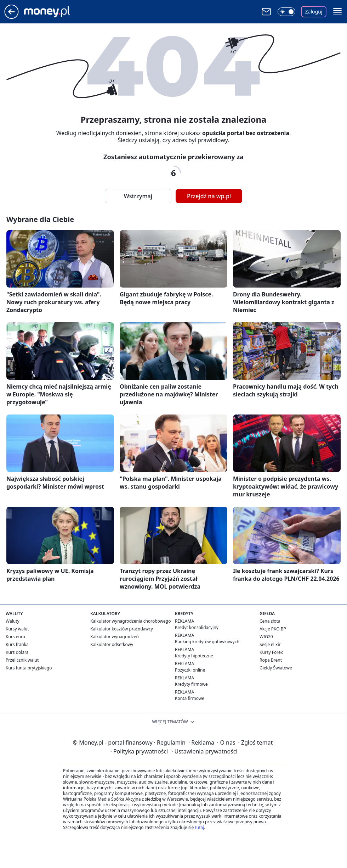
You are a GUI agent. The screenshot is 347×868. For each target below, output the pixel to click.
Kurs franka (17, 644)
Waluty (13, 621)
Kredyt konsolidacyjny (197, 627)
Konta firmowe (190, 698)
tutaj (199, 827)
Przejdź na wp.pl (209, 196)
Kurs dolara (17, 652)
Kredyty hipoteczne (194, 656)
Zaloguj (314, 12)
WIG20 (266, 637)
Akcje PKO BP (273, 629)
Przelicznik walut (22, 660)
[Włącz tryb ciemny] (286, 12)
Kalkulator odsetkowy (112, 644)
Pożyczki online (190, 670)
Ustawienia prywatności (204, 751)
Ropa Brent (271, 660)
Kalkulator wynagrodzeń (115, 637)
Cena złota (270, 621)
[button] (337, 12)
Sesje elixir (270, 644)
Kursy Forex (271, 652)
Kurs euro (15, 637)
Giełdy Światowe (276, 668)
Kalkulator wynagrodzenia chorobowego (130, 621)
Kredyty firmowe (191, 684)
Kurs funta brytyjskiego (29, 668)
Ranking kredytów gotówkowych (207, 642)
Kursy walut (17, 629)
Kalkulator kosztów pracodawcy (122, 629)
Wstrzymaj (138, 196)
